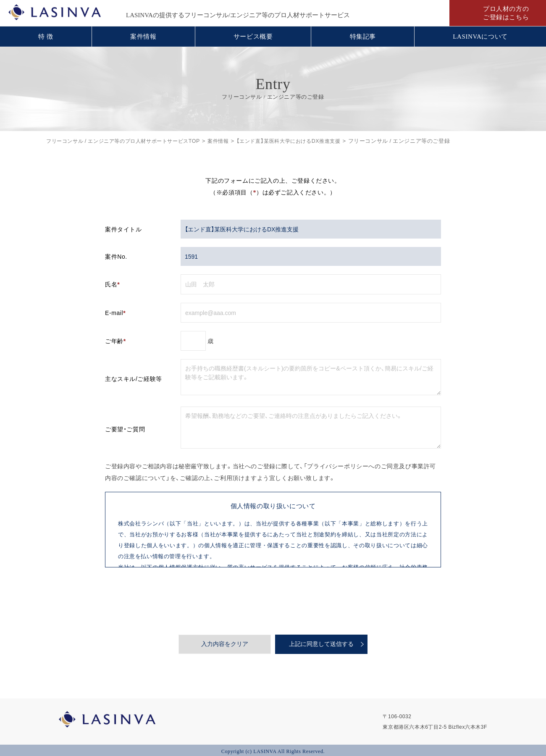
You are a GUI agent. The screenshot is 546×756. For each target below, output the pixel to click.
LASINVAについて (480, 37)
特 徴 (46, 37)
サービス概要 (253, 37)
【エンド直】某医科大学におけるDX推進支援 (305, 140)
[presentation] (273, 601)
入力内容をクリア (225, 644)
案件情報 (143, 37)
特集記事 (363, 37)
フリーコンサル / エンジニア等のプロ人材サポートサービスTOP (129, 140)
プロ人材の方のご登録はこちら (506, 13)
